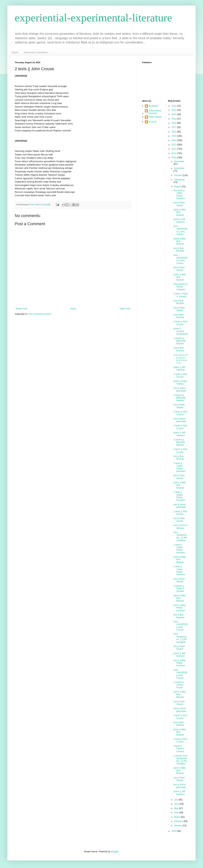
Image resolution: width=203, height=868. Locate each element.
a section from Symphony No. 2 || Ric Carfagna (180, 760)
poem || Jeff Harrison (179, 221)
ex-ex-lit (152, 122)
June (177, 804)
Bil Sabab (153, 106)
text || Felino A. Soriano (181, 527)
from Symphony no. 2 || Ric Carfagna (180, 638)
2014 (174, 140)
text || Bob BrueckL (179, 250)
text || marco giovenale (180, 389)
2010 (174, 158)
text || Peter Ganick (179, 204)
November (179, 168)
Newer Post (21, 309)
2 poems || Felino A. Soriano (179, 589)
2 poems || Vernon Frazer (179, 685)
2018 (174, 123)
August (178, 187)
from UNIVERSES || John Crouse (180, 230)
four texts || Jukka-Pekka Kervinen (179, 194)
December (179, 161)
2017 (174, 127)
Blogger (115, 852)
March (177, 817)
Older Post (125, 309)
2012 (174, 149)
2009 (174, 831)
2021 (174, 110)
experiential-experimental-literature (93, 18)
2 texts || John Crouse (180, 323)
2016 (174, 132)
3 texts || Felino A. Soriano (179, 749)
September (179, 180)
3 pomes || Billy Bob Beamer (179, 442)
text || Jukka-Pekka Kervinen (180, 608)
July (176, 800)
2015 (174, 136)
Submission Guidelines (36, 52)
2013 (174, 145)
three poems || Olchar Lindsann (180, 287)
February (179, 821)
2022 (174, 106)
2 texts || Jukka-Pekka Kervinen (179, 467)
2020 (174, 114)
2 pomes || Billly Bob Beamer (179, 341)
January (178, 826)
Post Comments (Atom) (40, 314)
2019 (174, 119)
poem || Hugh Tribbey (180, 382)
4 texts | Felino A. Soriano (181, 295)
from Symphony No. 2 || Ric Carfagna (180, 536)
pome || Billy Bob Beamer (179, 212)
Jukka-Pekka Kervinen (155, 112)
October (178, 175)
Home (15, 52)
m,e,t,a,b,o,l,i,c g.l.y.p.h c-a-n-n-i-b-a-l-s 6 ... (181, 359)
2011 (174, 153)
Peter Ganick (155, 117)
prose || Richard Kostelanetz (181, 331)
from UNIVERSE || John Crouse (180, 626)
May (176, 808)
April (177, 813)
